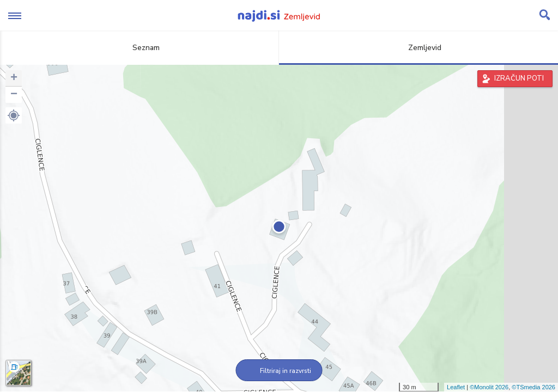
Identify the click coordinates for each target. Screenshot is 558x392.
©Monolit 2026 (489, 387)
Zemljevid (418, 48)
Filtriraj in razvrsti (279, 371)
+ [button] (14, 78)
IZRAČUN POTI (519, 78)
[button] (14, 115)
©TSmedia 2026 (533, 387)
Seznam (140, 48)
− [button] (14, 95)
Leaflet (456, 387)
